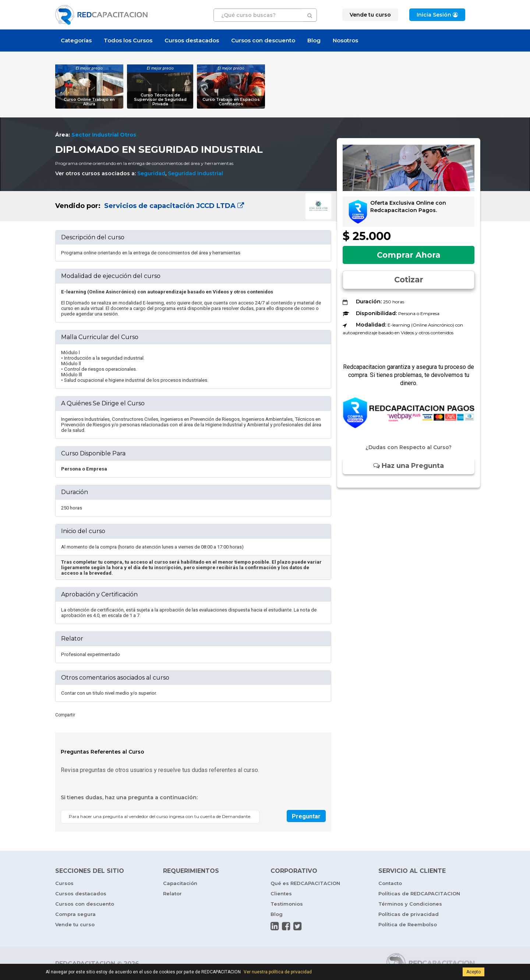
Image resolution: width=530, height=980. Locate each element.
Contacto (390, 883)
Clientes (281, 893)
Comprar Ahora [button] (409, 255)
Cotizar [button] (409, 280)
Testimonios (287, 904)
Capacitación (180, 883)
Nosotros (345, 40)
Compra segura (75, 914)
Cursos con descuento (263, 40)
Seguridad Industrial (195, 173)
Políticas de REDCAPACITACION (419, 893)
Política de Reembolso (408, 924)
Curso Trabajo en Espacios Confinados (231, 102)
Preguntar (306, 816)
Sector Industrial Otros (104, 135)
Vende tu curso (75, 924)
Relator (172, 893)
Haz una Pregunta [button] (409, 466)
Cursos (64, 883)
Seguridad (151, 173)
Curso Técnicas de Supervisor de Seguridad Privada (160, 100)
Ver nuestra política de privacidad (278, 972)
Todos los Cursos (128, 40)
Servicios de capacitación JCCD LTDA (173, 206)
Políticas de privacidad (409, 914)
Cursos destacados (192, 40)
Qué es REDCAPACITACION (305, 883)
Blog (314, 40)
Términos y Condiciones (410, 904)
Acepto (474, 972)
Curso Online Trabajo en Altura (89, 102)
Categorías (76, 40)
